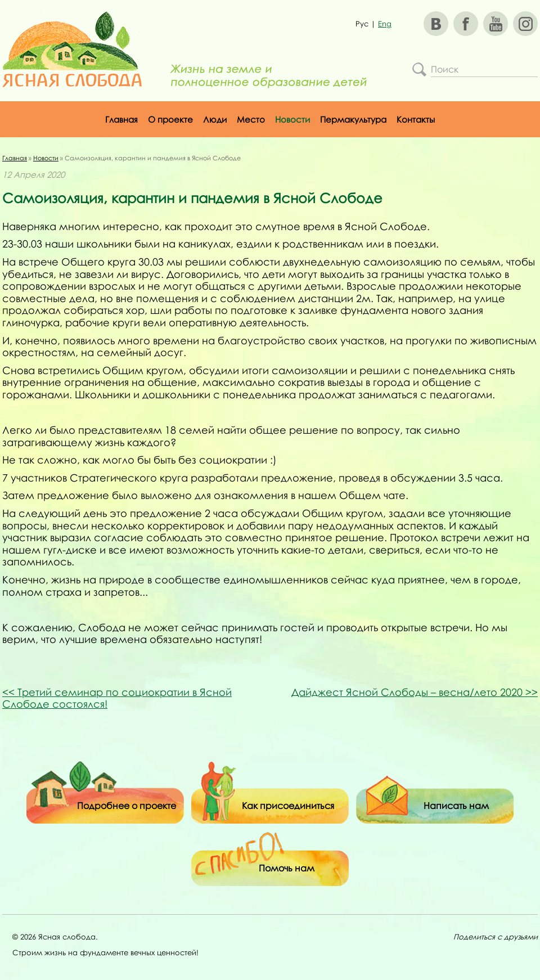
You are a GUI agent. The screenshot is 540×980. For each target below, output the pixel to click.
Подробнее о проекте (127, 806)
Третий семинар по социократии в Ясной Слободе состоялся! (117, 698)
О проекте (170, 119)
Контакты (416, 119)
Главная (121, 119)
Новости (292, 119)
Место (251, 119)
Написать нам (456, 806)
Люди (215, 119)
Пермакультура (353, 119)
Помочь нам (287, 868)
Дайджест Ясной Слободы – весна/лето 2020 (415, 692)
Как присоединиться (288, 806)
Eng (385, 24)
